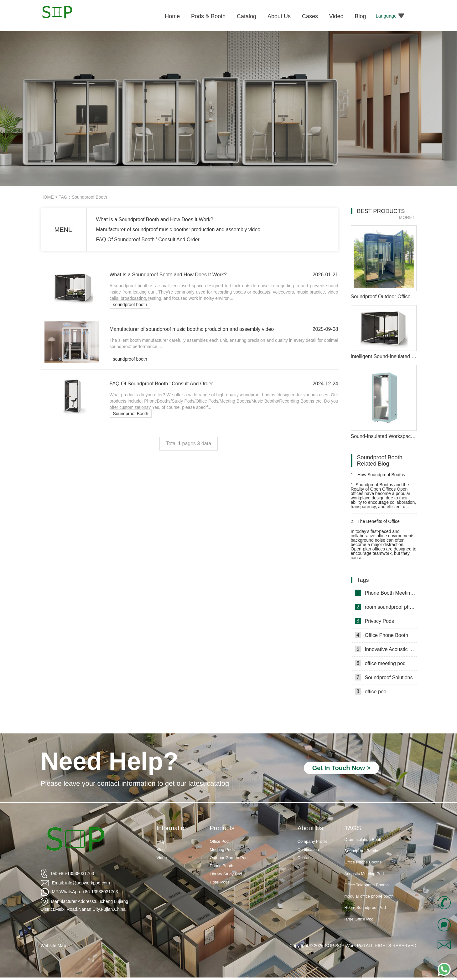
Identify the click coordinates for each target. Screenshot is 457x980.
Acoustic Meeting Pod (364, 874)
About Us (310, 828)
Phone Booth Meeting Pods (386, 593)
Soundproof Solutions (384, 677)
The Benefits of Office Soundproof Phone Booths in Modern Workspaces (379, 524)
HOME (47, 197)
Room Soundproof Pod (365, 908)
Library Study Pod (226, 874)
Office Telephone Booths (367, 885)
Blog (161, 850)
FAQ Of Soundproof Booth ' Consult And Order (148, 240)
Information (172, 828)
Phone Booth (222, 866)
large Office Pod (359, 919)
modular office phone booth (369, 897)
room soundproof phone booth (386, 607)
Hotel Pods (220, 882)
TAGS (353, 828)
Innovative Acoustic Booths (386, 649)
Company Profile (313, 841)
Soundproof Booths (362, 851)
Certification (308, 850)
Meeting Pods (222, 850)
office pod (371, 691)
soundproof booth (130, 305)
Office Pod (219, 841)
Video (162, 858)
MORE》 (408, 217)
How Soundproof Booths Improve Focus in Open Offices (381, 477)
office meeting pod (380, 663)
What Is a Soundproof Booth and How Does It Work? (155, 219)
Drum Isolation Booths (365, 840)
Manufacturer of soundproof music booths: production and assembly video (178, 229)
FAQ (161, 841)
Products (222, 828)
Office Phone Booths (363, 862)
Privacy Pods (374, 621)
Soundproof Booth (131, 414)
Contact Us (308, 858)
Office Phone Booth (382, 635)
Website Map (53, 946)
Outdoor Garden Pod (229, 858)
